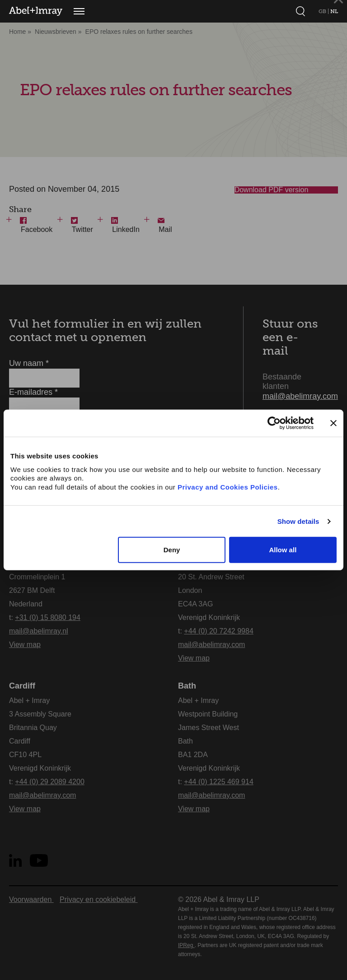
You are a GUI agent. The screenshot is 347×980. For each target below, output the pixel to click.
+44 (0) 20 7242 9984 (218, 631)
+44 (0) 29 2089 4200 (49, 782)
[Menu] (79, 11)
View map (25, 645)
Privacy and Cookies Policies (228, 487)
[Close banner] (333, 423)
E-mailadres (33, 392)
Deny (172, 550)
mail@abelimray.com (300, 396)
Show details (298, 521)
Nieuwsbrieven (56, 32)
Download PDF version (283, 194)
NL (334, 11)
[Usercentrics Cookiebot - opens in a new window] (274, 423)
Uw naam (29, 363)
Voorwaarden (31, 899)
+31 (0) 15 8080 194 (48, 617)
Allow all (283, 550)
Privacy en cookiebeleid (99, 899)
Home (17, 32)
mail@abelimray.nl (39, 631)
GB (323, 11)
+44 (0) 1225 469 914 (218, 782)
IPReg (186, 945)
